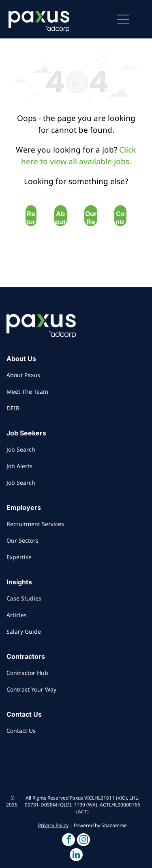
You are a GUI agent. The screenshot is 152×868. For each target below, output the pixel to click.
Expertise (19, 557)
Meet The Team (27, 392)
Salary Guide (24, 631)
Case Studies (24, 598)
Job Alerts (19, 466)
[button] (123, 19)
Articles (17, 615)
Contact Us (21, 731)
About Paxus (23, 375)
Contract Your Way (31, 689)
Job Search (21, 449)
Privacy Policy (53, 825)
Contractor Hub (27, 673)
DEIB (13, 408)
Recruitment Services (35, 524)
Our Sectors (22, 540)
